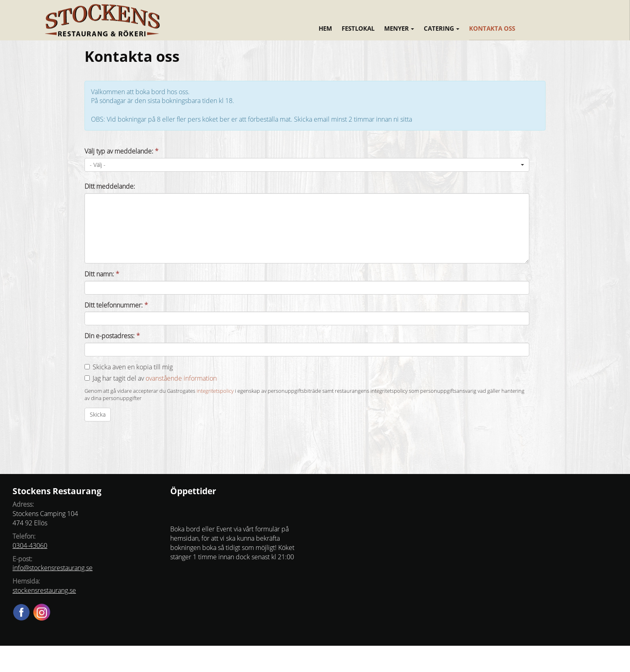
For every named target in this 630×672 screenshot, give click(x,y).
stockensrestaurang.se (44, 590)
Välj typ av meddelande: (122, 151)
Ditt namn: (102, 274)
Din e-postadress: (112, 336)
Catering (442, 28)
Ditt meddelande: (110, 186)
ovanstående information (181, 378)
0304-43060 (30, 546)
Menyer (399, 28)
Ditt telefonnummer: (116, 305)
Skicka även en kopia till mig (133, 367)
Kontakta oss (492, 28)
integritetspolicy (215, 391)
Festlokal (358, 28)
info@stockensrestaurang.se (53, 568)
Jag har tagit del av (155, 378)
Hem (325, 28)
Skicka (98, 414)
